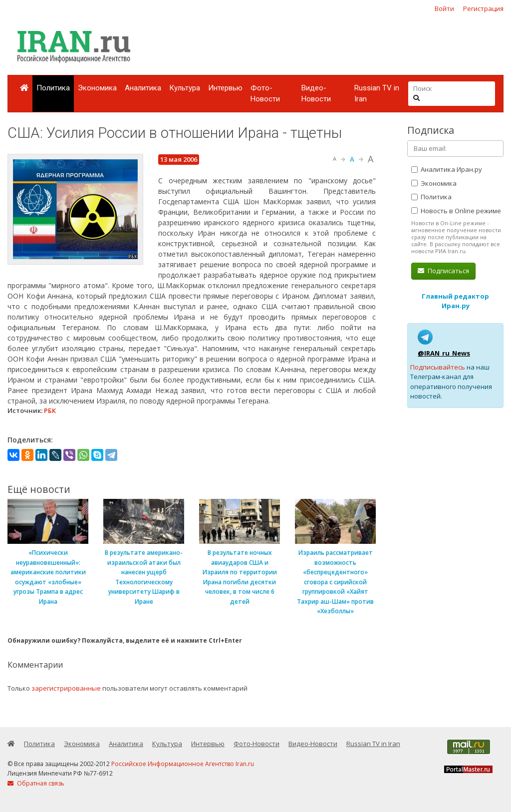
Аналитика (143, 88)
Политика (53, 88)
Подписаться (443, 271)
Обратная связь (36, 783)
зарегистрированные (66, 688)
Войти (444, 8)
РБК (50, 410)
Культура (185, 88)
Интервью (225, 88)
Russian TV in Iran (377, 94)
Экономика (97, 88)
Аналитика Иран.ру (447, 169)
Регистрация (483, 8)
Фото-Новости (265, 94)
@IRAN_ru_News (444, 353)
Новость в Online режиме (456, 211)
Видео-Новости (316, 94)
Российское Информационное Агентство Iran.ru (183, 764)
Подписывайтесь (438, 367)
